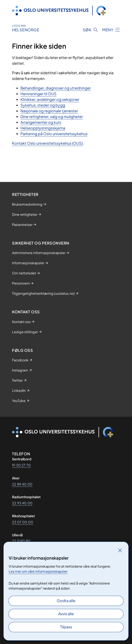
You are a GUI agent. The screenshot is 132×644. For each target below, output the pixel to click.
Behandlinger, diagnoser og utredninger (56, 88)
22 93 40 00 (22, 503)
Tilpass (66, 627)
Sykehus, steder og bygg (43, 105)
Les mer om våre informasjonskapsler (38, 571)
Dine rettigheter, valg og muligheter (52, 116)
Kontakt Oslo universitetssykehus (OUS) (47, 143)
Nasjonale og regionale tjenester (49, 111)
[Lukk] (120, 550)
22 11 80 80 (21, 541)
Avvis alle (66, 614)
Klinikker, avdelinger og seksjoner (50, 99)
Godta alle (66, 601)
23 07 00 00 (23, 522)
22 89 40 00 (22, 484)
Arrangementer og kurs (41, 122)
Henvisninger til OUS (38, 94)
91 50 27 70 (21, 465)
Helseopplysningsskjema (43, 128)
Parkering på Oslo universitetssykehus (54, 134)
